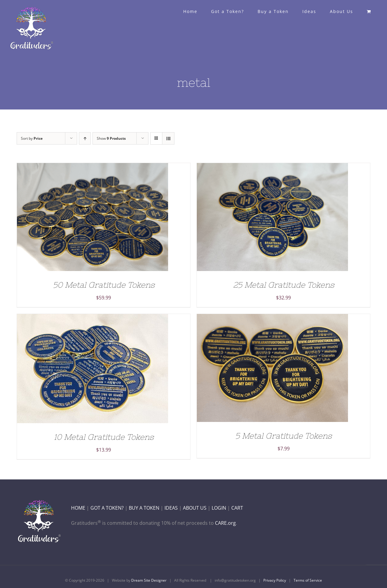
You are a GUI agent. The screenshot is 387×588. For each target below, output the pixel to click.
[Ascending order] (85, 138)
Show (111, 138)
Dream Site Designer (149, 580)
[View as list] (168, 138)
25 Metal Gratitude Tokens (284, 285)
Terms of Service (308, 580)
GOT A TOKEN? (107, 508)
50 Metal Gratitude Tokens (104, 285)
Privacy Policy (275, 580)
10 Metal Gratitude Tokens (104, 437)
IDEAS (171, 508)
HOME (78, 508)
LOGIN (219, 508)
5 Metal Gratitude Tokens (283, 436)
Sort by (32, 138)
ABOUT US (195, 508)
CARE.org (225, 523)
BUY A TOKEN (144, 508)
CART (237, 508)
